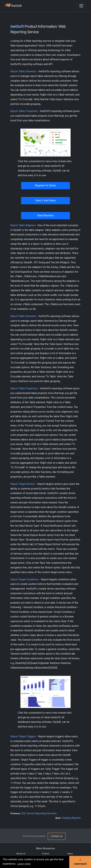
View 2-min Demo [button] (45, 200)
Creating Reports (71, 818)
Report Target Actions (23, 484)
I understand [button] (80, 862)
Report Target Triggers (23, 736)
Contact (45, 854)
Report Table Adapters (23, 225)
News (70, 854)
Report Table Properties (24, 111)
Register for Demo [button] (45, 185)
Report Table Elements (23, 71)
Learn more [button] (24, 864)
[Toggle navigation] (81, 6)
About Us (21, 854)
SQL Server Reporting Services (39, 813)
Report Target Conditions (24, 579)
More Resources (45, 848)
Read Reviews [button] (45, 215)
